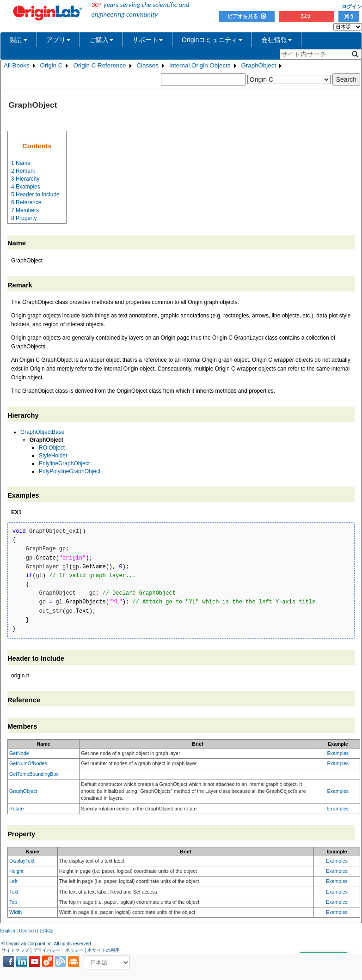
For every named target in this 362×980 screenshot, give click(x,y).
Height (16, 871)
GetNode (19, 753)
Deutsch (28, 931)
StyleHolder (53, 456)
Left (13, 881)
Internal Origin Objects (200, 65)
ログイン (352, 6)
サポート (147, 40)
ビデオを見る (247, 16)
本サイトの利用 (104, 950)
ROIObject (52, 448)
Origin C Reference (99, 65)
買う (349, 16)
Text (14, 892)
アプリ (58, 40)
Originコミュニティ (212, 40)
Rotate (16, 809)
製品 (18, 40)
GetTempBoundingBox (34, 774)
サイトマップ (15, 950)
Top (13, 902)
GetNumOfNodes (28, 763)
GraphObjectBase (42, 432)
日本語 (47, 931)
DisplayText (22, 861)
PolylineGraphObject (64, 463)
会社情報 (276, 40)
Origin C (52, 65)
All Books (17, 65)
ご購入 (101, 40)
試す (307, 16)
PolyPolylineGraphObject (70, 471)
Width (15, 912)
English (8, 931)
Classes (148, 65)
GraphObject (259, 65)
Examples (338, 753)
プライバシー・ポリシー (58, 950)
